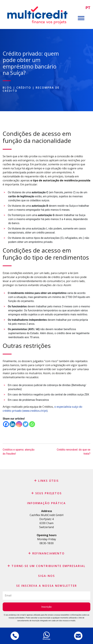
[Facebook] (6, 424)
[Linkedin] (12, 424)
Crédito (24, 88)
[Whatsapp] (32, 424)
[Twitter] (26, 424)
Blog (7, 88)
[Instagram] (19, 424)
